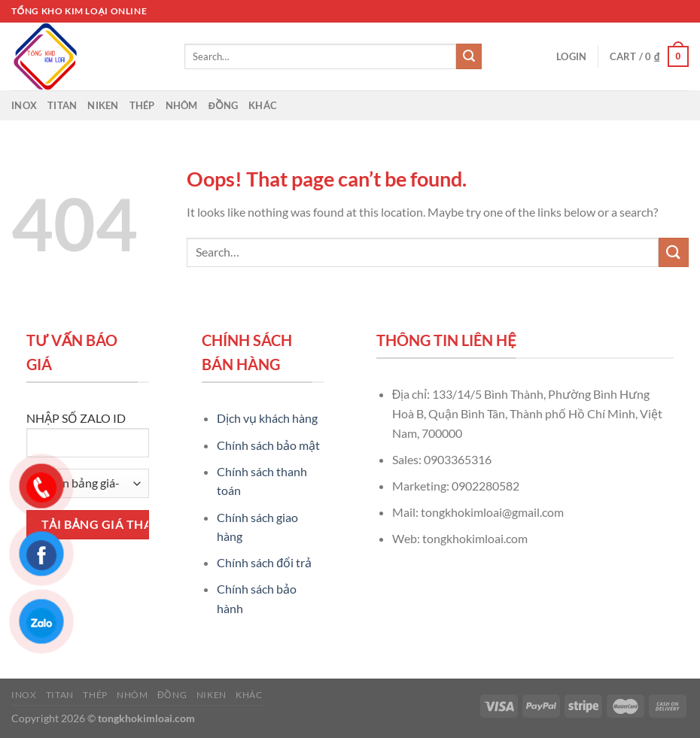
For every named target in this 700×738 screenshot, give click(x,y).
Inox (24, 105)
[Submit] (469, 56)
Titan (62, 105)
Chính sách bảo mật (268, 445)
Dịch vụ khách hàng (267, 418)
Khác (263, 105)
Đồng (224, 105)
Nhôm (182, 105)
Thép (142, 105)
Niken (103, 105)
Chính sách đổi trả (264, 562)
